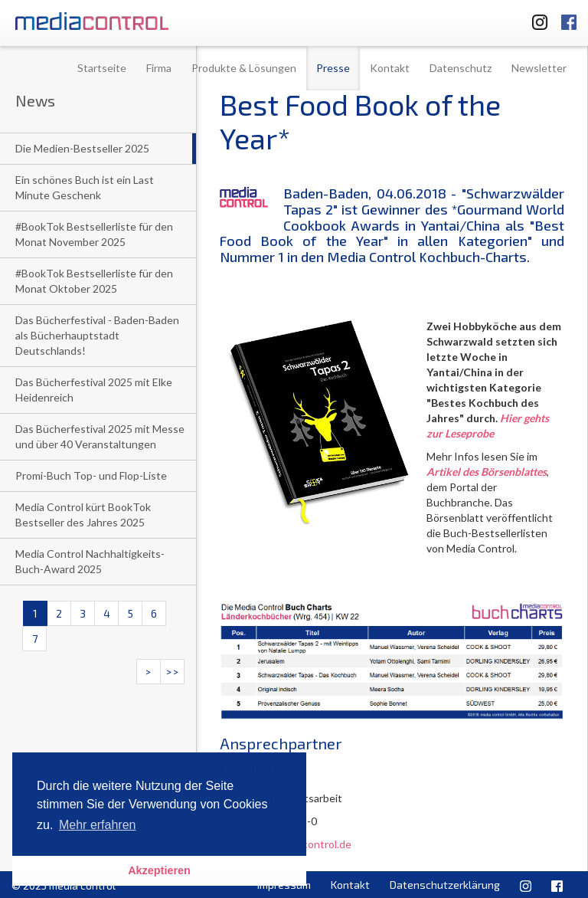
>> (172, 672)
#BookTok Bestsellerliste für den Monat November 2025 (94, 234)
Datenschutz (461, 68)
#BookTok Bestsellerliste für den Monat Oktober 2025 (94, 281)
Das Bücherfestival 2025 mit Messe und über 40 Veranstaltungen (100, 436)
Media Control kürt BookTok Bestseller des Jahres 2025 (83, 515)
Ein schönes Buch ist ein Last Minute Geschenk (85, 187)
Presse (333, 68)
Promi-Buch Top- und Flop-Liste (91, 475)
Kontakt (390, 68)
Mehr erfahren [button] (98, 825)
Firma (159, 68)
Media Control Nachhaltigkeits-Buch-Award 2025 (90, 561)
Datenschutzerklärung (445, 885)
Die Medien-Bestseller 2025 (82, 148)
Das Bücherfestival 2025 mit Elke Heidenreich (94, 390)
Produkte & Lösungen (244, 68)
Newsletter (539, 68)
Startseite (102, 68)
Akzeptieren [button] (159, 870)
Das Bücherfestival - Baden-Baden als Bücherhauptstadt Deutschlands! (97, 335)
